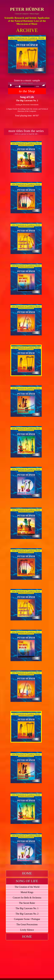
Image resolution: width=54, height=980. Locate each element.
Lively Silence (27, 930)
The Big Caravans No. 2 (27, 914)
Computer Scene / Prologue (27, 919)
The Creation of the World (27, 887)
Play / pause (11, 85)
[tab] (27, 874)
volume (43, 85)
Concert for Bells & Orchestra (27, 898)
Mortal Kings (27, 892)
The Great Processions (27, 924)
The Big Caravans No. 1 (27, 908)
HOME (27, 873)
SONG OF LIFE (27, 881)
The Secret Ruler (27, 903)
